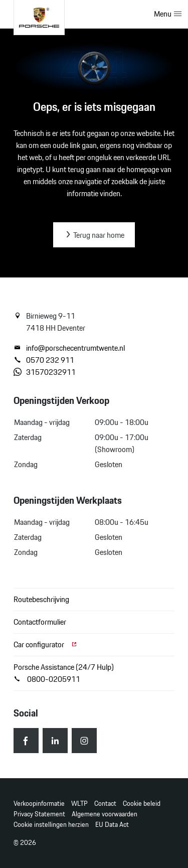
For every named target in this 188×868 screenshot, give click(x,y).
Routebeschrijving (41, 599)
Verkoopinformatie (39, 804)
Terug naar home (94, 235)
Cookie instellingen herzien (51, 825)
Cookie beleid (142, 804)
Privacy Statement (39, 814)
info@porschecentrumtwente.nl (69, 348)
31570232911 (45, 372)
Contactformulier (40, 622)
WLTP (79, 804)
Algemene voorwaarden (105, 814)
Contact (105, 804)
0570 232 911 (44, 360)
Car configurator (46, 644)
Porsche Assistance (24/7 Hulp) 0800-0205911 (64, 673)
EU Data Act (112, 825)
